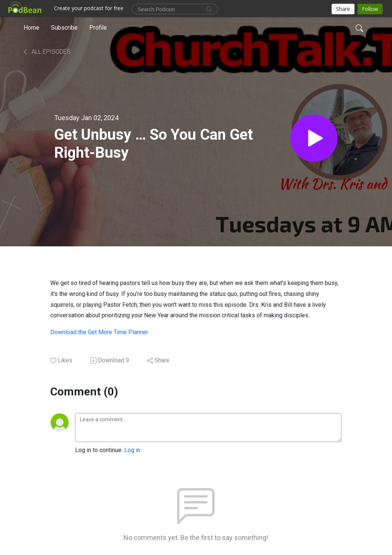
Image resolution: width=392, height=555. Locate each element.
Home (32, 28)
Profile (98, 28)
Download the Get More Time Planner (99, 332)
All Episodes (46, 52)
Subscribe (64, 28)
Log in (132, 450)
